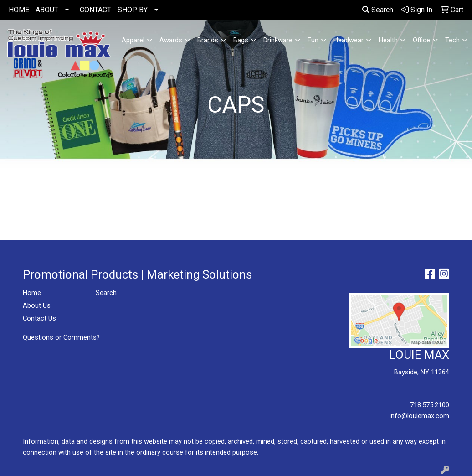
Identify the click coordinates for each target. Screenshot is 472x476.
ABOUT (47, 10)
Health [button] (388, 40)
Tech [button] (452, 40)
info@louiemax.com (419, 416)
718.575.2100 (430, 405)
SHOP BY (133, 10)
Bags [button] (241, 40)
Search (378, 10)
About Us (37, 305)
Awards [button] (171, 40)
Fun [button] (313, 40)
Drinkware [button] (278, 40)
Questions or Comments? (61, 337)
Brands (208, 40)
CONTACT (95, 10)
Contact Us (39, 318)
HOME (19, 10)
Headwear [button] (349, 40)
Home (32, 293)
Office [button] (421, 40)
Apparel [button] (133, 40)
